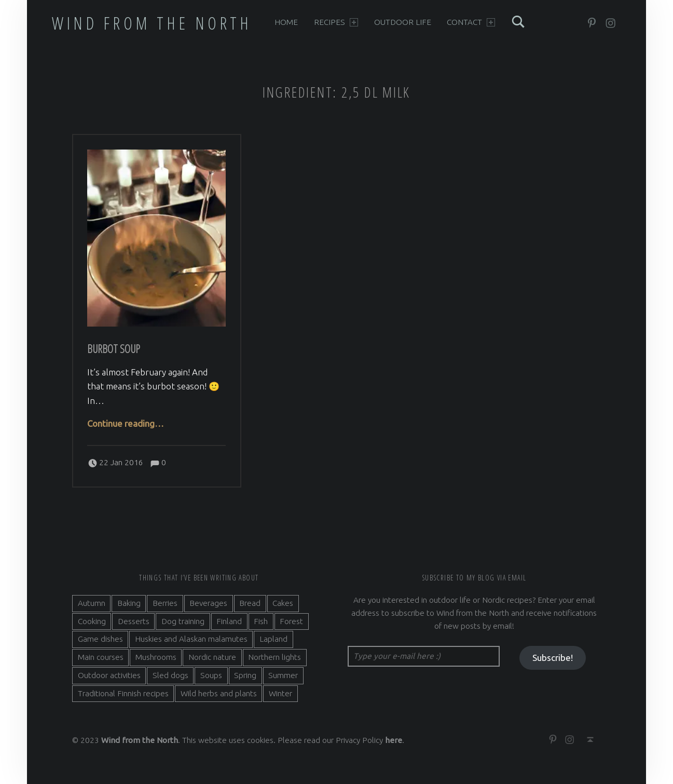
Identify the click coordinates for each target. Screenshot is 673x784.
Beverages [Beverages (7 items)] (208, 603)
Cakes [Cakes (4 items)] (283, 603)
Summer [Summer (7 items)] (283, 675)
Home (286, 22)
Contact (471, 22)
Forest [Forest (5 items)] (291, 621)
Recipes (336, 22)
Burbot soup (114, 349)
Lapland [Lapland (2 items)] (273, 639)
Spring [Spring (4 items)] (245, 675)
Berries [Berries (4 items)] (165, 603)
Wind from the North (152, 23)
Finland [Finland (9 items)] (229, 621)
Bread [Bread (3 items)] (250, 603)
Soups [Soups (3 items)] (211, 675)
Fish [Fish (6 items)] (261, 621)
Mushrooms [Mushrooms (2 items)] (156, 657)
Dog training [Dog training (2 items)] (183, 621)
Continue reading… (126, 423)
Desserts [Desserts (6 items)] (134, 621)
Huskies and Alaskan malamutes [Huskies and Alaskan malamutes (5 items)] (191, 639)
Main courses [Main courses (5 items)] (101, 657)
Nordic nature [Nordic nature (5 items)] (212, 657)
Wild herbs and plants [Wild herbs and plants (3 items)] (219, 693)
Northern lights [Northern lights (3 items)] (274, 657)
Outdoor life (403, 22)
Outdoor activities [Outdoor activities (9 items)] (109, 675)
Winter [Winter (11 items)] (280, 693)
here (394, 740)
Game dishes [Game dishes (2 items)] (100, 639)
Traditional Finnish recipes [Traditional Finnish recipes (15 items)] (123, 693)
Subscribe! (553, 658)
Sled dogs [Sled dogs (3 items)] (170, 675)
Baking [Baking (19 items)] (129, 603)
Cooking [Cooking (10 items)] (92, 621)
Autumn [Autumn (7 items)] (92, 603)
